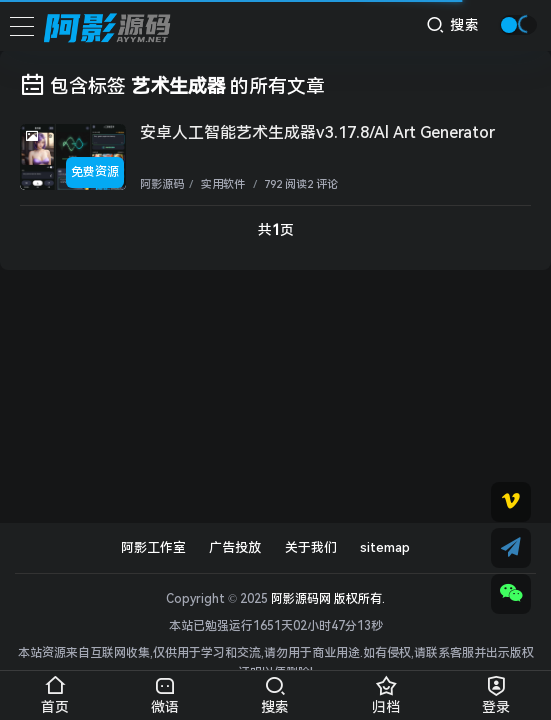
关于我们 (311, 547)
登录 (496, 692)
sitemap (385, 547)
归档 (386, 692)
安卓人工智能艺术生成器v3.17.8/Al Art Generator (317, 132)
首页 (55, 692)
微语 (165, 692)
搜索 (453, 24)
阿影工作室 (153, 547)
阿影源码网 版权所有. (328, 599)
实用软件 (221, 184)
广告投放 (235, 547)
